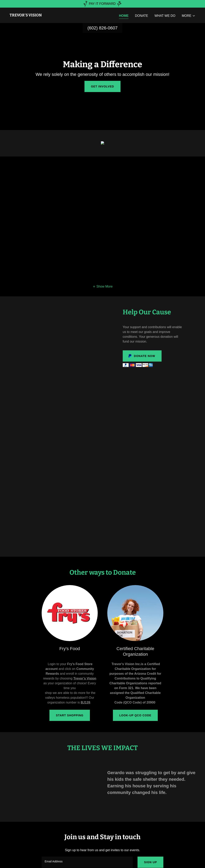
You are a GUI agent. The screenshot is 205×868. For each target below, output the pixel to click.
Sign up (150, 862)
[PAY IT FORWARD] (102, 4)
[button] (189, 16)
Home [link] (124, 16)
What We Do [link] (165, 16)
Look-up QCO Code (135, 715)
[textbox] (87, 862)
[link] (26, 15)
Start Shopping (70, 715)
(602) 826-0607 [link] (102, 28)
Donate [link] (141, 16)
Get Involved (102, 86)
